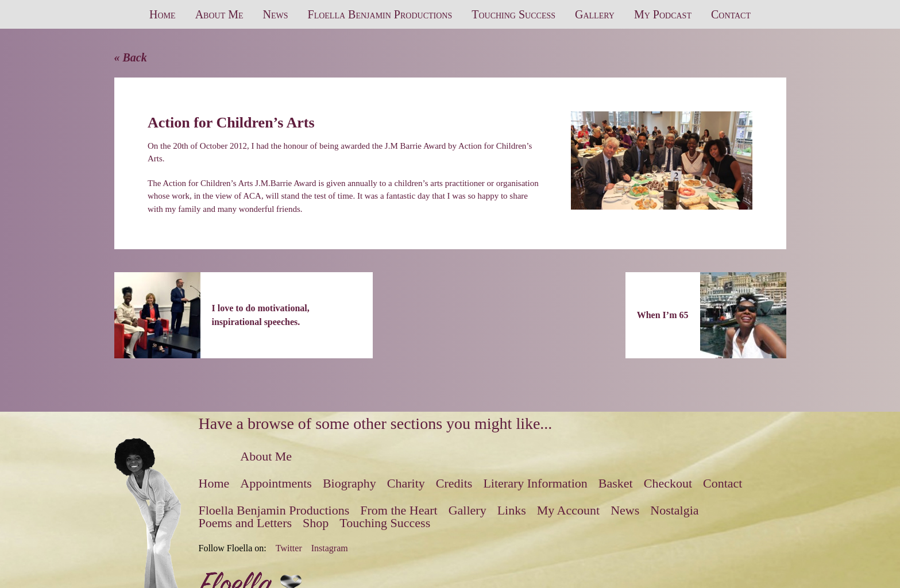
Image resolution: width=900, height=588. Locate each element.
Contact (731, 14)
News (276, 14)
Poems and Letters (246, 523)
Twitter (289, 548)
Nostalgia (674, 510)
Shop (316, 523)
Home (163, 14)
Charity (406, 483)
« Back (131, 57)
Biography (349, 483)
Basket (616, 483)
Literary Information (535, 483)
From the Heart (399, 510)
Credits (454, 483)
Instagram (330, 548)
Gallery (595, 14)
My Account (568, 510)
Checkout (668, 483)
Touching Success (513, 14)
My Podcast (663, 14)
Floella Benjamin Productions (380, 14)
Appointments (276, 483)
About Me (219, 14)
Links (512, 510)
